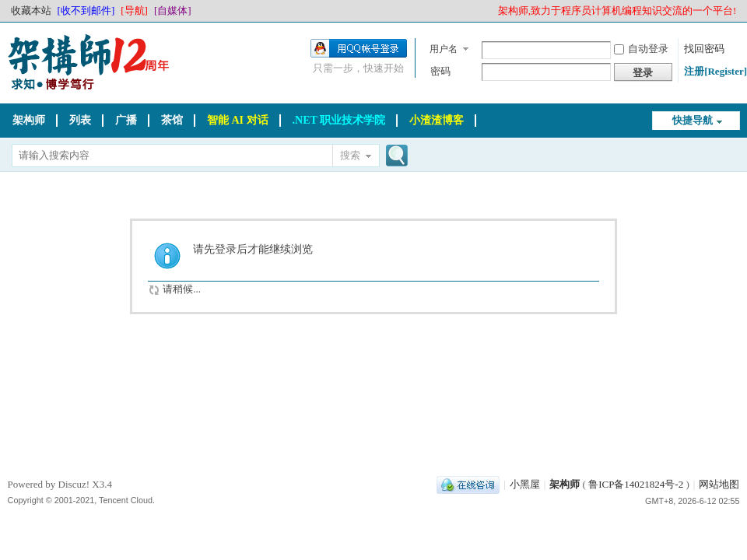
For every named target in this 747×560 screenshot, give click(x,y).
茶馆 (172, 120)
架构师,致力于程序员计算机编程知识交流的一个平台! (617, 10)
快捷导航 (693, 120)
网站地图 (719, 484)
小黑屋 (525, 484)
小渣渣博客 (437, 120)
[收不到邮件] (86, 10)
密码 (440, 71)
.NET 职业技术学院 (339, 120)
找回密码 (704, 49)
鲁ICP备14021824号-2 (636, 484)
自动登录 (641, 49)
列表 (80, 120)
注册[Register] (715, 71)
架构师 (29, 120)
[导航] (134, 10)
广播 (126, 120)
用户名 (444, 49)
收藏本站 (31, 10)
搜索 (350, 155)
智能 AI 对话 (238, 120)
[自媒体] (173, 10)
